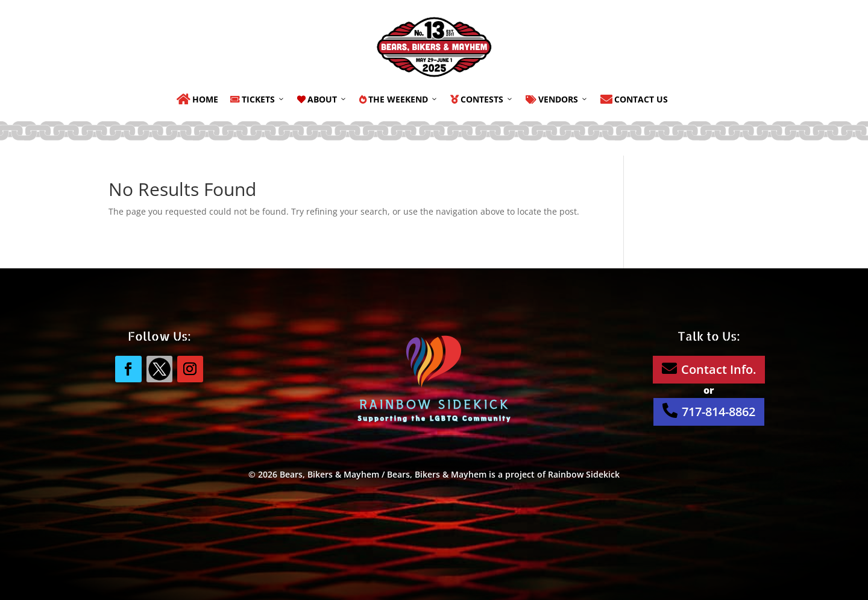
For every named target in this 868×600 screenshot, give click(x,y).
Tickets (258, 99)
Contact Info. (709, 369)
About (322, 99)
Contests (482, 99)
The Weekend (399, 99)
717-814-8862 (709, 411)
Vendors (557, 99)
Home (197, 99)
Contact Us (634, 99)
